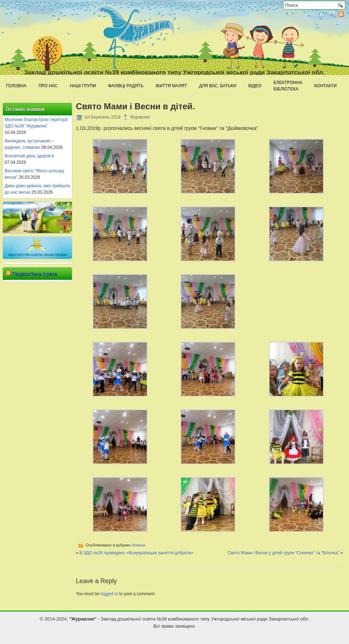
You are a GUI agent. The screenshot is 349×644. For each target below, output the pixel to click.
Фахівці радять (126, 86)
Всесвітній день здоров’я (29, 156)
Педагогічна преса (35, 274)
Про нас (48, 86)
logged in (110, 594)
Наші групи (83, 86)
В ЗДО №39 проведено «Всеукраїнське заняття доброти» (136, 553)
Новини (139, 545)
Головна (16, 86)
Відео (255, 86)
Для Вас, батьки (218, 86)
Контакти (326, 86)
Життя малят (171, 86)
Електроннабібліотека (288, 86)
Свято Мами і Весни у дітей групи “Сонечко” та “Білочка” (283, 553)
